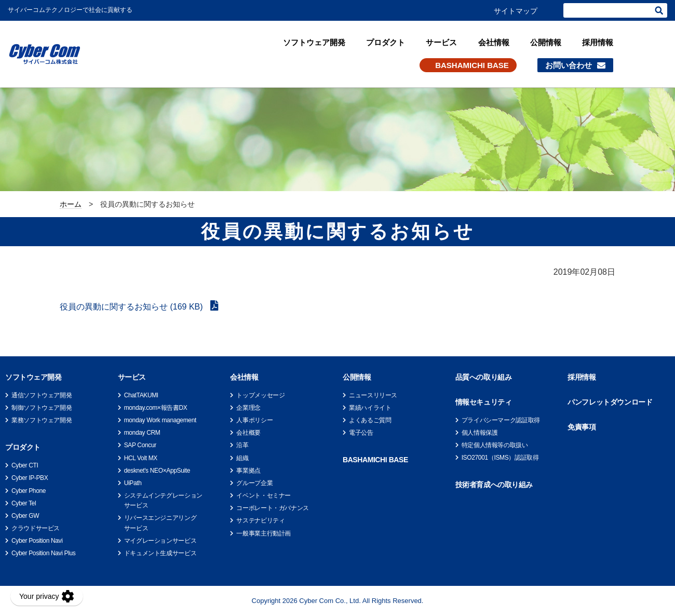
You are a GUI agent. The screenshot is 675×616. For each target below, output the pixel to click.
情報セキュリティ (484, 402)
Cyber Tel (24, 503)
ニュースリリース (373, 395)
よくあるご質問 (370, 420)
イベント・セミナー (264, 496)
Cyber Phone (29, 491)
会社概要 (248, 433)
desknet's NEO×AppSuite (157, 471)
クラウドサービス (36, 528)
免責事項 (582, 427)
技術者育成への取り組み (494, 485)
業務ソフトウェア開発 (42, 420)
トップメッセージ (260, 395)
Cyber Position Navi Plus (43, 553)
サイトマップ (516, 11)
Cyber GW (25, 516)
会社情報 (494, 42)
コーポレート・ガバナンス (273, 508)
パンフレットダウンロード (610, 402)
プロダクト (386, 42)
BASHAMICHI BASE (472, 65)
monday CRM (142, 433)
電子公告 (361, 433)
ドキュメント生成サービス (160, 553)
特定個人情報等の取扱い (495, 445)
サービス (441, 42)
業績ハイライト (370, 408)
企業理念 (248, 408)
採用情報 (598, 42)
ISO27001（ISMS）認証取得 (500, 458)
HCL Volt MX (141, 458)
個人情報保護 (480, 433)
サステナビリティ (260, 520)
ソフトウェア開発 (314, 42)
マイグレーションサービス (160, 541)
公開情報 (546, 42)
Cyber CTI (25, 465)
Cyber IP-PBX (30, 478)
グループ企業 (254, 483)
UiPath (133, 483)
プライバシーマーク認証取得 (501, 420)
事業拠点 (248, 471)
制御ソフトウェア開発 (42, 408)
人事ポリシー (254, 420)
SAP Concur (140, 445)
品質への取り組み (484, 377)
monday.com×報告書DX (156, 408)
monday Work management (160, 420)
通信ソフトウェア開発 (42, 395)
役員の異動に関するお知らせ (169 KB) (132, 307)
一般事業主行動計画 (264, 533)
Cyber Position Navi (37, 541)
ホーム (71, 204)
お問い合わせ (569, 65)
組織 (242, 458)
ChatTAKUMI (141, 395)
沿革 (242, 445)
